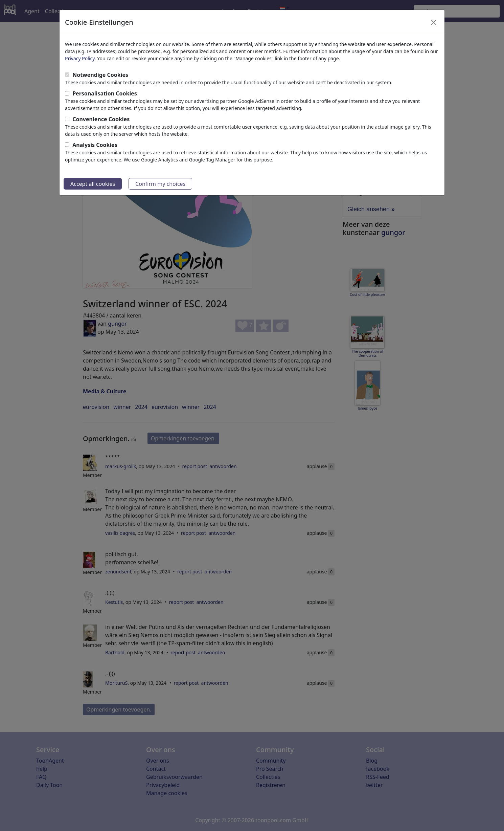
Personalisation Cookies (105, 93)
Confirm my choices (160, 184)
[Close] (434, 22)
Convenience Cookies (101, 119)
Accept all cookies (93, 184)
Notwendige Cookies (100, 75)
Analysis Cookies (95, 145)
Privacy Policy (80, 58)
